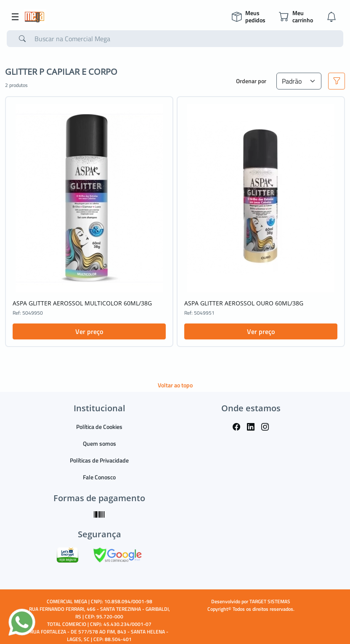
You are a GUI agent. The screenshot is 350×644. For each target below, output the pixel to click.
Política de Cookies (99, 427)
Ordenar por (251, 81)
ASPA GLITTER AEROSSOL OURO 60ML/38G (244, 303)
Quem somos (99, 443)
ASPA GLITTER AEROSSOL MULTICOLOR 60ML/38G (82, 303)
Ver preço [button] (89, 331)
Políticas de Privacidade (99, 460)
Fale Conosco (99, 477)
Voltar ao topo (175, 385)
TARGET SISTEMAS (270, 601)
